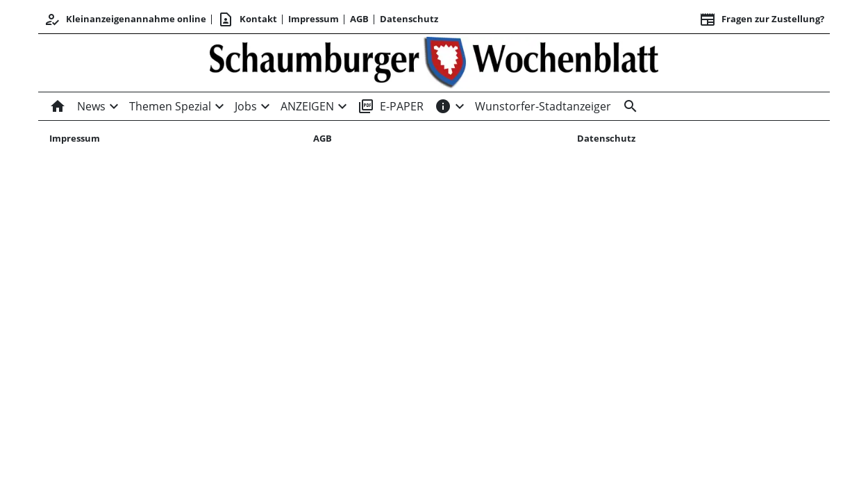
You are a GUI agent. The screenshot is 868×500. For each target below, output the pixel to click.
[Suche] (628, 106)
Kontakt (247, 19)
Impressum (314, 19)
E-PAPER (391, 106)
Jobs (246, 106)
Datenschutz (409, 19)
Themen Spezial (170, 106)
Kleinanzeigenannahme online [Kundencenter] (125, 19)
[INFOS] (443, 106)
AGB (359, 19)
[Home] (60, 106)
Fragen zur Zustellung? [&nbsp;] (762, 19)
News (91, 106)
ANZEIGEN (307, 106)
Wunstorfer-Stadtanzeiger (543, 106)
